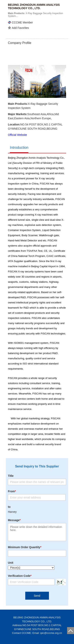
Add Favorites (18, 28)
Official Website (17, 135)
